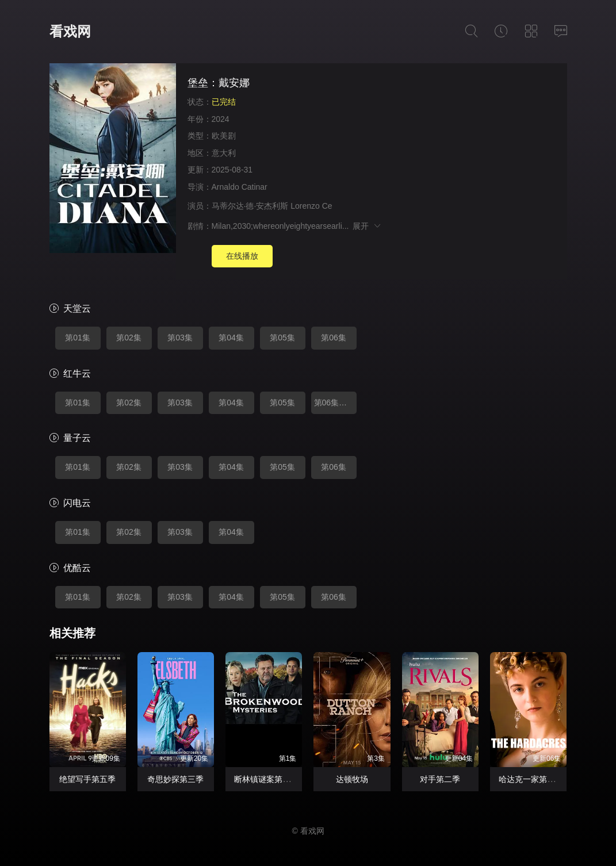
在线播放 (242, 256)
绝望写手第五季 (87, 779)
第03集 (180, 338)
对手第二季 (440, 779)
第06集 (334, 338)
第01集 (78, 338)
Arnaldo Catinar (240, 187)
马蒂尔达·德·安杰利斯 (250, 206)
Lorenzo (305, 206)
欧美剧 (224, 136)
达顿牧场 (352, 779)
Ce (327, 206)
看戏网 (70, 31)
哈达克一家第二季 (531, 779)
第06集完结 (335, 403)
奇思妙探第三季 (175, 779)
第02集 (129, 338)
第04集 (231, 338)
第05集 (282, 338)
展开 (367, 226)
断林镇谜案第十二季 (270, 779)
